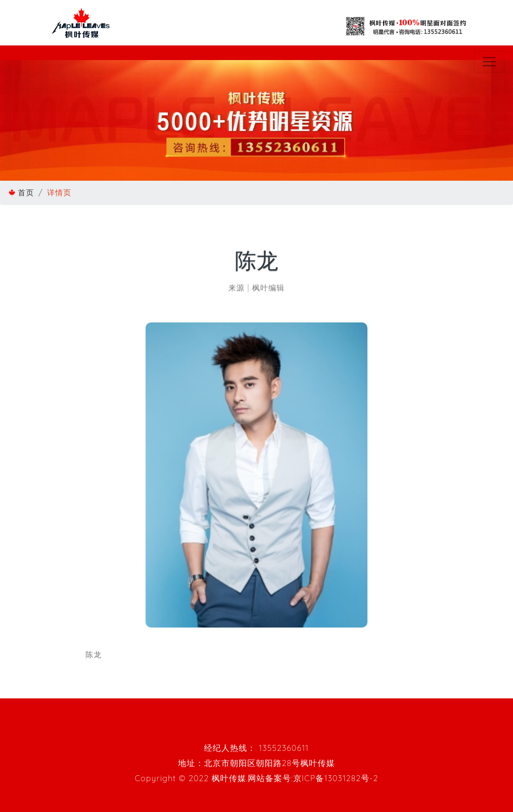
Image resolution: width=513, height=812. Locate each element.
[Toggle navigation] (489, 62)
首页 (26, 193)
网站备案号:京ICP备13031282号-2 (313, 778)
